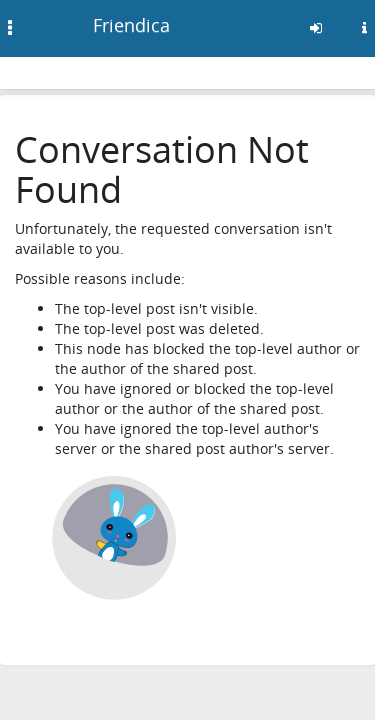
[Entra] (316, 28)
